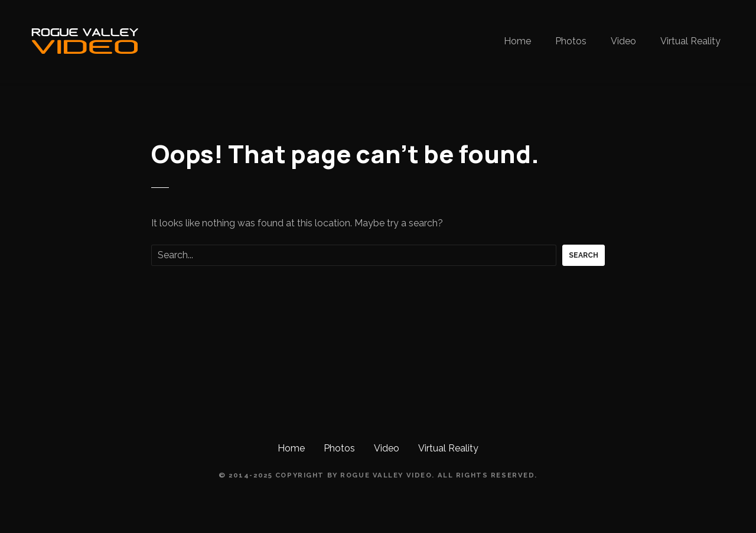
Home (517, 41)
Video (623, 41)
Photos (571, 41)
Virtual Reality (690, 41)
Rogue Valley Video (386, 475)
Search (584, 255)
